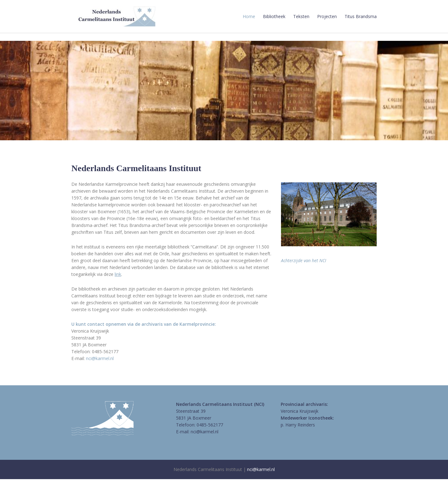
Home (249, 16)
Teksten (301, 16)
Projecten (327, 16)
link (118, 274)
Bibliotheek (274, 16)
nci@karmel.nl (100, 358)
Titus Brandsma (361, 16)
